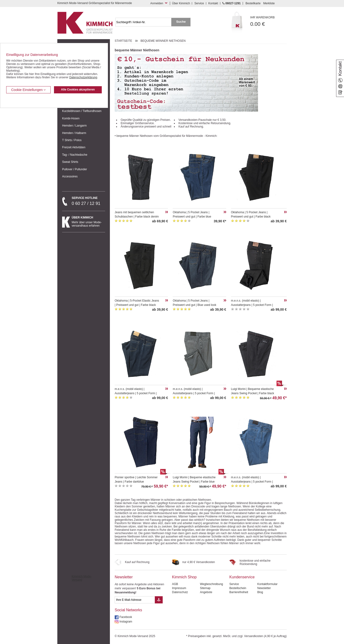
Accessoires (70, 176)
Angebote (206, 592)
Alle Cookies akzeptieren (78, 90)
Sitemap (205, 588)
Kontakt (213, 3)
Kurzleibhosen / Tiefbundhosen (82, 111)
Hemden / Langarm (74, 126)
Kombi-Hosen (71, 118)
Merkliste (269, 3)
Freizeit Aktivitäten (74, 147)
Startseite (123, 41)
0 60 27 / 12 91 (88, 201)
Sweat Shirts (70, 162)
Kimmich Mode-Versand (82, 578)
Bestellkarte (253, 3)
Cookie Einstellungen (28, 90)
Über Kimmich (181, 3)
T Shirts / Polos (72, 140)
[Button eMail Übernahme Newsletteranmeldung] (159, 600)
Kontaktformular (267, 584)
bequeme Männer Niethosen (163, 41)
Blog (260, 592)
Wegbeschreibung (212, 584)
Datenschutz (180, 592)
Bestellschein (238, 588)
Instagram (126, 622)
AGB (175, 584)
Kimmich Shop (184, 577)
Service (199, 3)
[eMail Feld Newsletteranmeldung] (135, 600)
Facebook (126, 617)
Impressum (179, 588)
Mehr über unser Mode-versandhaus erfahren (88, 222)
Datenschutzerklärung (83, 77)
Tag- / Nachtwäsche (75, 155)
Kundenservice (242, 577)
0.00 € (269, 21)
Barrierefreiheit (239, 592)
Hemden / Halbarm (74, 133)
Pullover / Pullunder (75, 169)
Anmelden (157, 3)
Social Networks (128, 610)
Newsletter (124, 577)
